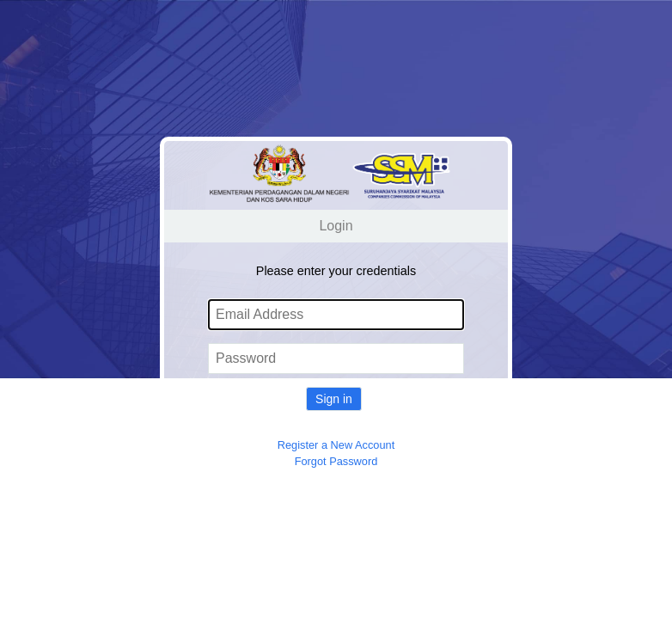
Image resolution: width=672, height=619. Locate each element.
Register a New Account (336, 445)
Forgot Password (336, 461)
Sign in (334, 399)
